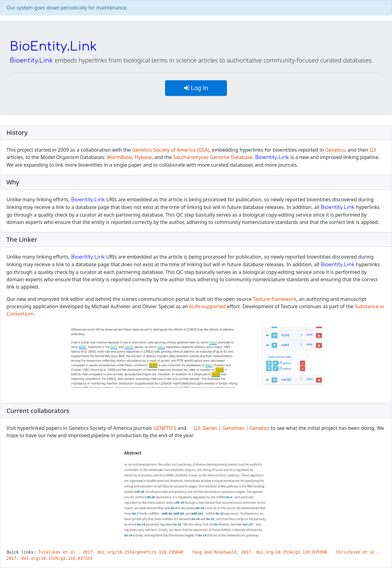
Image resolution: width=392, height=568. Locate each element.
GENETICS (165, 428)
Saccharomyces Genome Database (213, 157)
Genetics (335, 150)
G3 (373, 150)
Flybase (143, 157)
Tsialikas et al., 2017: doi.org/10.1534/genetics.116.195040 (111, 552)
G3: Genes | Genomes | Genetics (232, 428)
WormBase (119, 157)
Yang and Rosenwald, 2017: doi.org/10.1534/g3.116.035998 (260, 552)
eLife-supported (207, 306)
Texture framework (275, 299)
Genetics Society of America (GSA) (171, 150)
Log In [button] (196, 88)
